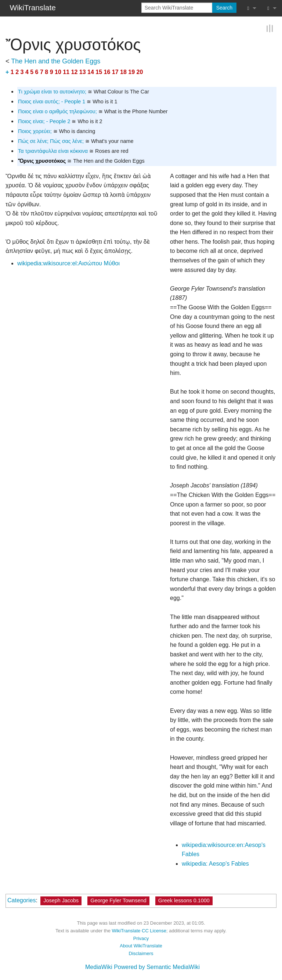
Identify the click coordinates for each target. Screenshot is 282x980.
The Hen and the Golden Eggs (56, 61)
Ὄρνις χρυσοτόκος (42, 161)
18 (123, 72)
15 (99, 72)
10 (58, 72)
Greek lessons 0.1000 (184, 900)
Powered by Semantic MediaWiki (157, 967)
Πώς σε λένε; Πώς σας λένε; (51, 141)
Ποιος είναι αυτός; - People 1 (52, 102)
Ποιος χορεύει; (35, 131)
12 (75, 72)
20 (140, 72)
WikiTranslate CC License (139, 931)
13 (83, 72)
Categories (21, 900)
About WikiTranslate (141, 946)
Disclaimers (141, 953)
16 (107, 72)
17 (115, 72)
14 (91, 72)
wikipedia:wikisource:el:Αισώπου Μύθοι (68, 263)
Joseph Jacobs (61, 900)
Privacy (141, 938)
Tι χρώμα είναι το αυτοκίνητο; (52, 92)
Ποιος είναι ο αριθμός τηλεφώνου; (57, 111)
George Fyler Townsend (118, 900)
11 (66, 72)
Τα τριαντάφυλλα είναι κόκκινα (53, 151)
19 (131, 72)
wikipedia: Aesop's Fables (215, 864)
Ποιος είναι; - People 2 (44, 121)
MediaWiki (99, 967)
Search (224, 8)
